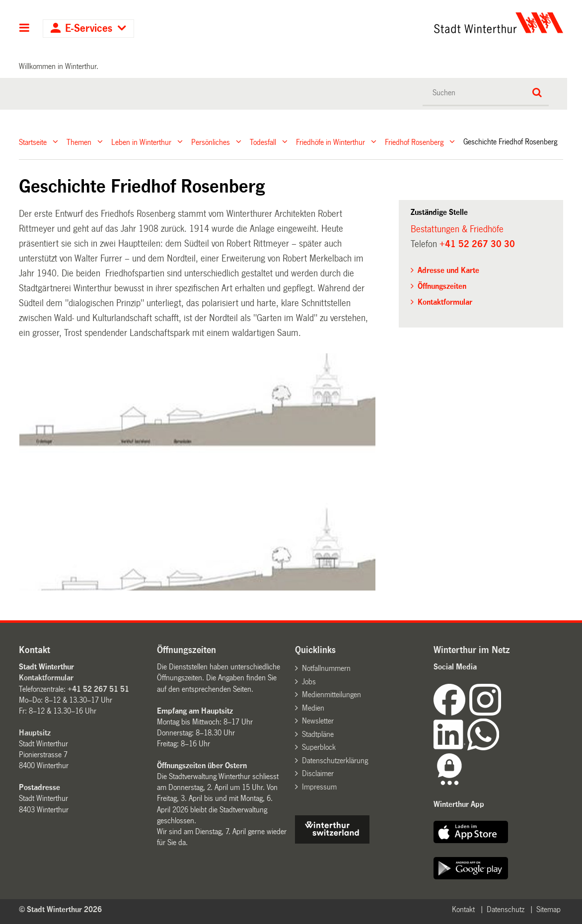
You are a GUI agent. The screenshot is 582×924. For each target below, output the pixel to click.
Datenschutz (506, 909)
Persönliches (211, 142)
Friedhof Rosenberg (414, 142)
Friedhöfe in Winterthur (330, 142)
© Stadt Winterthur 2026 (60, 909)
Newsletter (318, 721)
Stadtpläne (318, 734)
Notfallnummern (326, 668)
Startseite (33, 142)
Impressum (319, 787)
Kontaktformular (445, 302)
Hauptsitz (35, 733)
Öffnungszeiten (442, 286)
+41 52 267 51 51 (98, 689)
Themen (79, 142)
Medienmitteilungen (331, 694)
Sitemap (548, 909)
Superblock (319, 747)
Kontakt (463, 909)
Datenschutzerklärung (335, 760)
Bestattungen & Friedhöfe (457, 229)
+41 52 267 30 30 (477, 244)
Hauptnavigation (25, 29)
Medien (313, 708)
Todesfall (263, 142)
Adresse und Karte (448, 270)
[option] (198, 472)
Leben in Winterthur (141, 142)
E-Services (89, 29)
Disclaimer (318, 773)
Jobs (309, 682)
